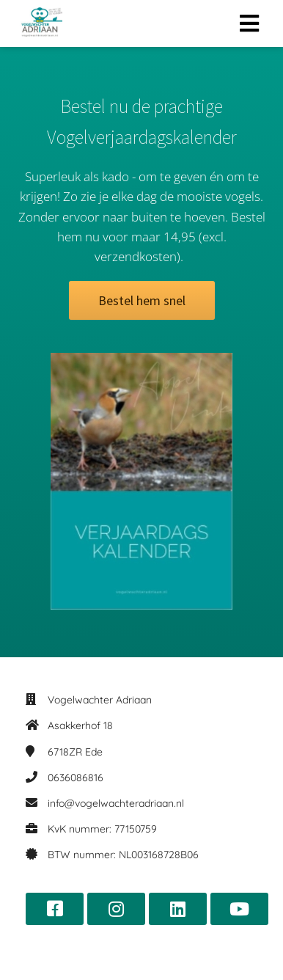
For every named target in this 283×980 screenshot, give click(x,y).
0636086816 (76, 778)
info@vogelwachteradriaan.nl (116, 803)
